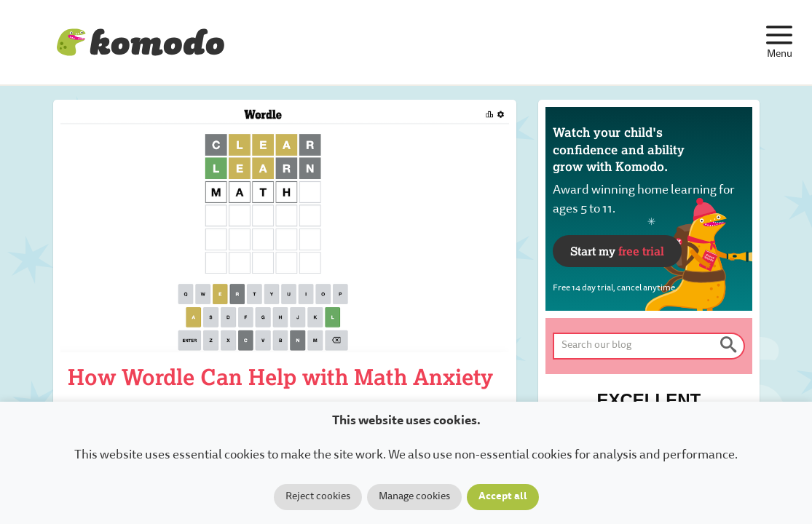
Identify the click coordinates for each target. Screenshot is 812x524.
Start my (617, 251)
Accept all (503, 497)
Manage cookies (414, 497)
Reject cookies (318, 497)
